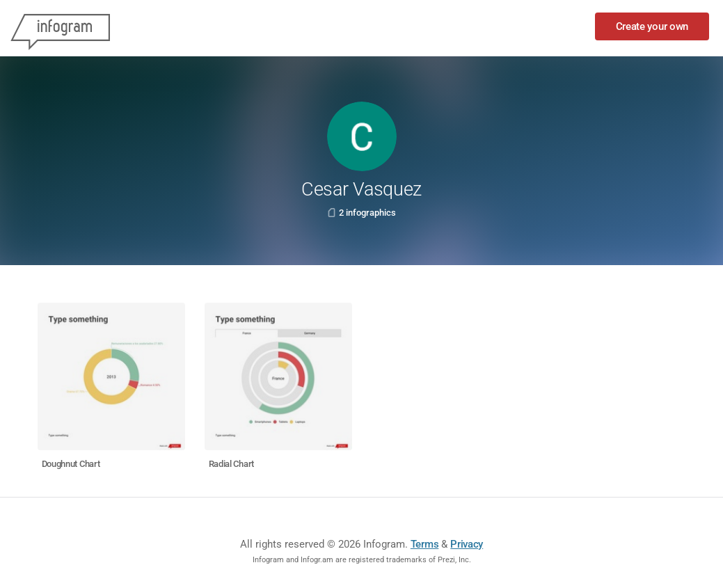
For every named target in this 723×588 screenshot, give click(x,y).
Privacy (467, 544)
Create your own (652, 26)
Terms (425, 544)
